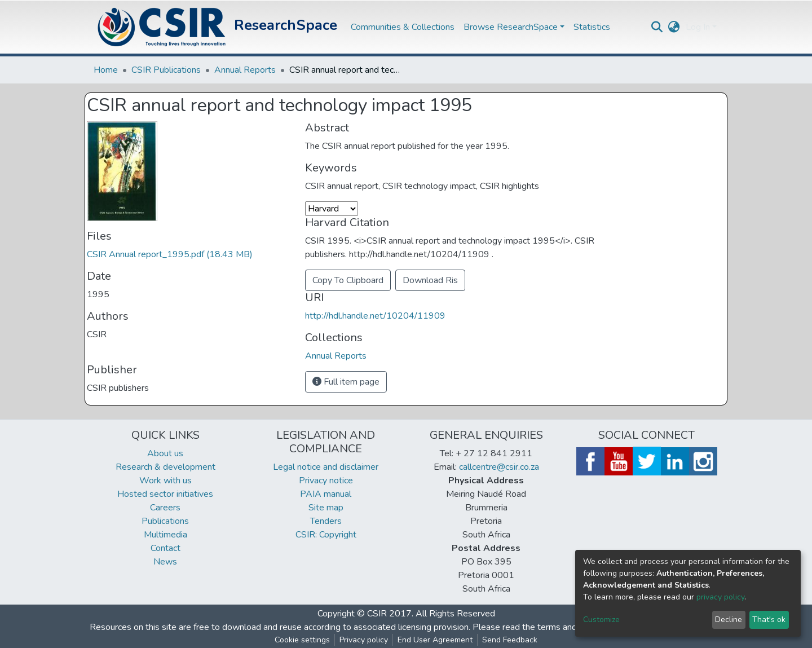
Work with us (166, 481)
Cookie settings (302, 640)
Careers (165, 508)
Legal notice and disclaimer (326, 467)
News (165, 562)
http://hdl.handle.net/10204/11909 (375, 316)
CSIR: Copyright (326, 535)
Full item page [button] (346, 382)
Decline (729, 620)
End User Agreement (435, 640)
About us (165, 453)
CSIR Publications (166, 70)
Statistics (592, 27)
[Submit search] (657, 27)
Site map (326, 508)
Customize (601, 620)
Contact (166, 548)
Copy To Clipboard (348, 280)
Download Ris (430, 280)
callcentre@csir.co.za (499, 467)
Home (106, 70)
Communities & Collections (403, 27)
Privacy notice (326, 481)
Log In (698, 27)
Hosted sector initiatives (165, 494)
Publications (165, 521)
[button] (674, 27)
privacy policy (720, 597)
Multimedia (166, 535)
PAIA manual (326, 494)
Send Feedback (510, 640)
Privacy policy (364, 640)
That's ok (769, 620)
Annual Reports (245, 70)
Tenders (326, 521)
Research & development (166, 467)
